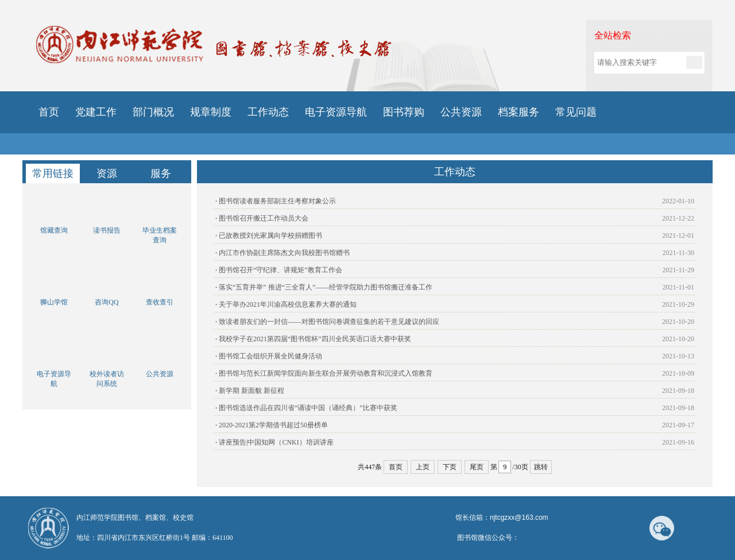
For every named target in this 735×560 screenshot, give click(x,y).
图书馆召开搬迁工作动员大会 (264, 218)
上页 (423, 467)
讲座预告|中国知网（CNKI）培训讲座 (276, 442)
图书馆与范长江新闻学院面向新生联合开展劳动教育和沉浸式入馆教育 (326, 373)
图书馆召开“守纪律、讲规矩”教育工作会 (281, 270)
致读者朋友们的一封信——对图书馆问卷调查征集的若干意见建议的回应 (329, 322)
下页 (450, 467)
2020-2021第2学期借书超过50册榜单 (273, 425)
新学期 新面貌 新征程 (252, 391)
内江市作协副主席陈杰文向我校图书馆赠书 (284, 253)
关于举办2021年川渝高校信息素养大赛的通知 (288, 304)
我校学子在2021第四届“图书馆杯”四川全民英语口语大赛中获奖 (315, 339)
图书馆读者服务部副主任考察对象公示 (277, 201)
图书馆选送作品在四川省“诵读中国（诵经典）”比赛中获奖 (308, 408)
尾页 (477, 467)
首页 (396, 467)
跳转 (541, 467)
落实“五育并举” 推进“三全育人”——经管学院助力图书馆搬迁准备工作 (326, 287)
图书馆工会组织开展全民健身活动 (270, 356)
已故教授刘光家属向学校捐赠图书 (270, 235)
